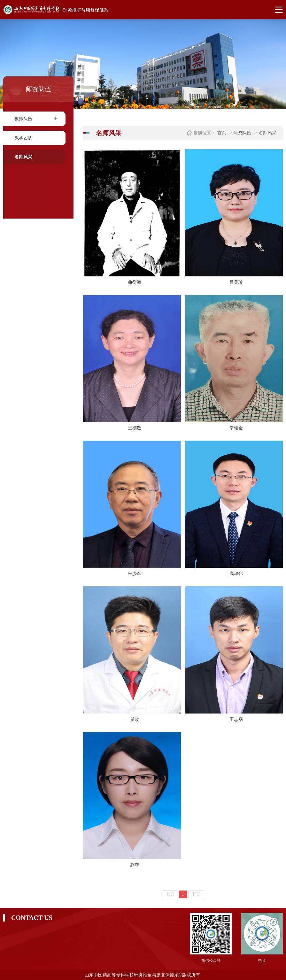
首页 (222, 133)
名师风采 (23, 157)
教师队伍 (23, 119)
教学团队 (23, 138)
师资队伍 (242, 133)
